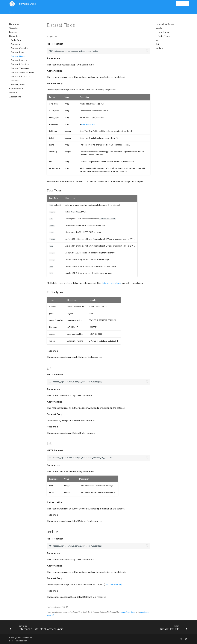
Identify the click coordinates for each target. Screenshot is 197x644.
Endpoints (16, 40)
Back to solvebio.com (18, 641)
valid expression (88, 124)
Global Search (25, 11)
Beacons (14, 32)
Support (131, 11)
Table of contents (165, 24)
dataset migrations (111, 283)
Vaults (39, 11)
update (160, 48)
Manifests (16, 80)
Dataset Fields (18, 56)
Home (12, 11)
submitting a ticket (127, 612)
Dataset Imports (19, 60)
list (158, 44)
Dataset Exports (19, 52)
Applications (79, 11)
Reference (107, 11)
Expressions (64, 11)
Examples (93, 11)
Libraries (120, 11)
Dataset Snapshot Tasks (23, 72)
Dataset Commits (19, 48)
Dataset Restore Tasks (22, 76)
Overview (14, 28)
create (159, 28)
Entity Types (164, 36)
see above (113, 584)
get (158, 40)
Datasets (50, 11)
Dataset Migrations (20, 64)
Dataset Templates (20, 68)
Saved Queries (18, 84)
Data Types (163, 32)
